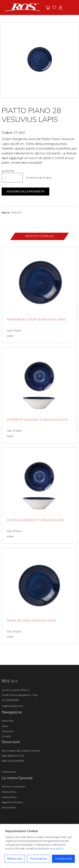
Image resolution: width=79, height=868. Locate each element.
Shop (5, 726)
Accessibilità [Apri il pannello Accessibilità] (9, 807)
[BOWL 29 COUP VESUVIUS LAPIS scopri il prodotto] (39, 596)
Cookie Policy (9, 797)
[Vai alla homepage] (23, 7)
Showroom (8, 731)
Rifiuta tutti (15, 859)
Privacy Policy (9, 792)
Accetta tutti (63, 859)
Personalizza (38, 859)
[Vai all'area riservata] (60, 8)
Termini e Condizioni (14, 787)
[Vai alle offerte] (48, 8)
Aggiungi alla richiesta (25, 191)
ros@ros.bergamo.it (12, 706)
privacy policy (55, 849)
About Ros (7, 721)
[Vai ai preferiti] (54, 8)
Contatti (6, 736)
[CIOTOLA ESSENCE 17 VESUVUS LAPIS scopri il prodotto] (39, 495)
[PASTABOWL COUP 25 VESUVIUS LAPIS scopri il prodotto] (39, 295)
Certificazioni (9, 772)
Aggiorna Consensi (12, 802)
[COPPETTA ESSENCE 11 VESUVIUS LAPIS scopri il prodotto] (39, 395)
